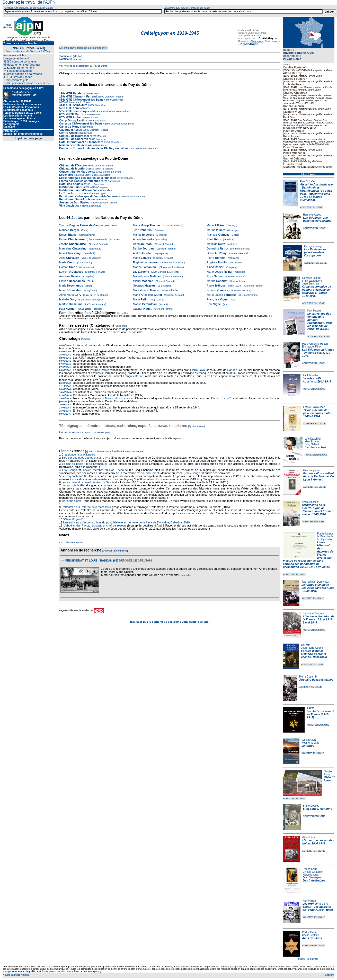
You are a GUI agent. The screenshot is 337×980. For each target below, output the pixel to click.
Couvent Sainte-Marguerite (77, 172)
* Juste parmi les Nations (16, 975)
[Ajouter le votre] (197, 426)
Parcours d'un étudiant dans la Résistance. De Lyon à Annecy (318, 476)
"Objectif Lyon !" (73, 519)
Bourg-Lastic (99, 121)
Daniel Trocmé (220, 398)
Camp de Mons (69, 127)
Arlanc (88, 133)
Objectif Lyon (329, 779)
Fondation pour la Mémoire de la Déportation (326, 536)
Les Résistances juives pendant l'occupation (315, 252)
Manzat (96, 114)
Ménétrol (101, 136)
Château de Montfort (73, 168)
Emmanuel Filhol (312, 347)
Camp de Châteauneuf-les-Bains (81, 123)
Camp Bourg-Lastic (72, 120)
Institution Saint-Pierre (74, 187)
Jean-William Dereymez (315, 582)
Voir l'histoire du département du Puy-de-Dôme (83, 66)
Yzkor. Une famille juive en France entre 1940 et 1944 (317, 413)
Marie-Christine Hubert (315, 344)
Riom (103, 145)
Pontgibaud (113, 181)
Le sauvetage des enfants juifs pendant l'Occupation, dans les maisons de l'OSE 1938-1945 (320, 321)
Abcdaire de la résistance (316, 680)
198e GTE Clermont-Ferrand (78, 96)
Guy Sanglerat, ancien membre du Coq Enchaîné (95, 470)
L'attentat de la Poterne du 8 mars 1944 (86, 507)
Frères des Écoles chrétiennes (80, 181)
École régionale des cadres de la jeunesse (87, 178)
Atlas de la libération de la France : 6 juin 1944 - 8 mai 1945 (319, 619)
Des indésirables (314, 880)
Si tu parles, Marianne (317, 809)
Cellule (109, 190)
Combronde (117, 100)
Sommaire (66, 56)
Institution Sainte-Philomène (78, 190)
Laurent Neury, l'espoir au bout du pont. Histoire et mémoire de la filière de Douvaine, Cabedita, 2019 (126, 522)
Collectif (306, 645)
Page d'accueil (8, 26)
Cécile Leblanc (311, 935)
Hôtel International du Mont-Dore (82, 142)
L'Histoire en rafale (74, 542)
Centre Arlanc (68, 133)
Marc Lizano (312, 442)
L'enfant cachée (315, 447)
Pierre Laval (198, 370)
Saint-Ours (101, 105)
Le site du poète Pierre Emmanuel (84, 464)
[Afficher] (77, 56)
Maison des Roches (118, 398)
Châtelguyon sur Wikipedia (79, 455)
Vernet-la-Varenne (104, 169)
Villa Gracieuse (69, 206)
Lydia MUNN (309, 740)
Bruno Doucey (311, 806)
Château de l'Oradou (73, 165)
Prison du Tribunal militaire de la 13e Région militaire (95, 148)
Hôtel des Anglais (71, 184)
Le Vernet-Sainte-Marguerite (96, 175)
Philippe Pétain (100, 370)
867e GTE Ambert (71, 117)
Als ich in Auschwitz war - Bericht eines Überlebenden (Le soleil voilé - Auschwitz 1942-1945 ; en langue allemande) (317, 192)
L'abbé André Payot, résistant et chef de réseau (95, 525)
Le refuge (308, 746)
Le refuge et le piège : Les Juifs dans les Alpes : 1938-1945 (318, 588)
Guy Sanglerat (311, 470)
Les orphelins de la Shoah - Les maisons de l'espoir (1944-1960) (318, 907)
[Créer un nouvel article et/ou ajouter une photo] (84, 48)
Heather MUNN (310, 743)
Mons (90, 127)
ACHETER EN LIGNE (312, 207)
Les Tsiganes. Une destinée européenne (317, 219)
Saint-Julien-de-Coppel (93, 193)
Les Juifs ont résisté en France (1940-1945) (320, 714)
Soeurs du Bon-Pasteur (75, 202)
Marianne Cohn (71, 501)
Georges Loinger (314, 246)
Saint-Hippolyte (273, 41)
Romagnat (258, 351)
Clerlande (128, 178)
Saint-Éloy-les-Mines (118, 111)
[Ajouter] (86, 339)
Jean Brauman (311, 284)
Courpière (102, 187)
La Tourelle (67, 193)
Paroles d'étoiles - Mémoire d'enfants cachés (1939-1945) (314, 654)
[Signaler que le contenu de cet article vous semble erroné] (170, 622)
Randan (95, 94)
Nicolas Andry (328, 773)
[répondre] (186, 575)
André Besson (310, 502)
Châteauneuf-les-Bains (78, 102)
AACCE (311, 708)
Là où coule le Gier (73, 485)
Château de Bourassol (74, 136)
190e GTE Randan (71, 93)
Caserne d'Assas (70, 130)
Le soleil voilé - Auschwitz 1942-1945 (317, 380)
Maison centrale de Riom (76, 145)
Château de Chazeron (74, 139)
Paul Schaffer (308, 181)
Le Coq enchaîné (72, 476)
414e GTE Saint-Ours (73, 105)
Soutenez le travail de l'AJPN (29, 2)
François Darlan (133, 376)
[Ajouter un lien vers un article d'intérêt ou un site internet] (115, 451)
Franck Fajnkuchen (314, 407)
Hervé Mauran (311, 875)
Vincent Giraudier (313, 872)
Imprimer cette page (28, 138)
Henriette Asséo (312, 215)
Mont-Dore (116, 142)
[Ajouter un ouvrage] (309, 959)
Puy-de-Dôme (292, 59)
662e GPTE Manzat (72, 114)
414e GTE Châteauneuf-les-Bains (81, 100)
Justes (77, 218)
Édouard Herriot (149, 473)
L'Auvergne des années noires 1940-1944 (318, 842)
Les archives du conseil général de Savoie (88, 482)
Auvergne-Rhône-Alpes (299, 53)
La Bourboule (97, 184)
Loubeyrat (101, 139)
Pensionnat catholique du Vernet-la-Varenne (89, 196)
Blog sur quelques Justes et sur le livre (86, 458)
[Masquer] (78, 59)
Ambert (94, 118)
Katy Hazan (314, 311)
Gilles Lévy (309, 837)
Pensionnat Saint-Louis (75, 199)
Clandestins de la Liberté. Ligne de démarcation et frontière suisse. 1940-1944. (318, 510)
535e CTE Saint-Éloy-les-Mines (80, 111)
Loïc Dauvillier (313, 439)
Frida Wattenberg (312, 281)
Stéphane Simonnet (314, 613)
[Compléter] (123, 313)
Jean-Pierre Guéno (312, 648)
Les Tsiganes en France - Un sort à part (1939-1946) (318, 353)
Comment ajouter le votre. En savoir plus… (86, 432)
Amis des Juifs (312, 938)
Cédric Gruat (309, 932)
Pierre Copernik (308, 677)
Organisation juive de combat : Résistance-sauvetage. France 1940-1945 (317, 291)
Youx (90, 108)
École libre (66, 175)
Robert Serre (310, 869)
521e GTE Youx (69, 108)
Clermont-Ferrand (113, 97)
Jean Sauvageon (312, 877)
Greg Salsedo (312, 444)
